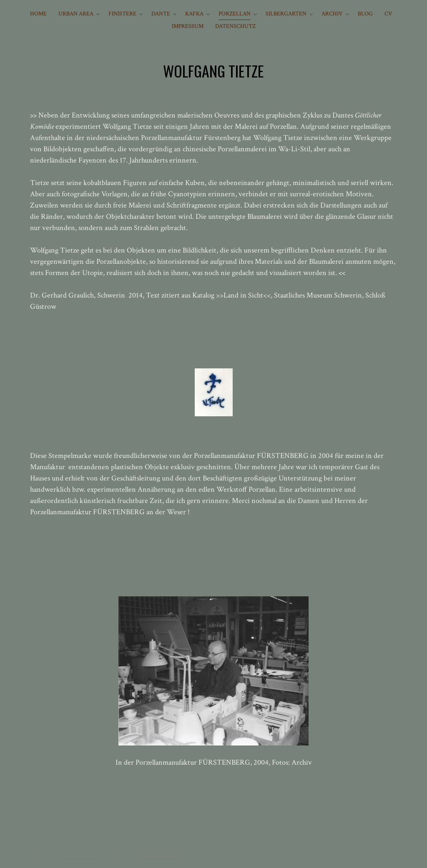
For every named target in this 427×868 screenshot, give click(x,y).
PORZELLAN (235, 14)
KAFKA (194, 14)
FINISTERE (122, 14)
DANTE (161, 14)
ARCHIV (332, 14)
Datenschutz (235, 26)
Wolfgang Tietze (78, 854)
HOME (38, 14)
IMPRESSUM (188, 26)
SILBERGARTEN (286, 14)
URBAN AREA (76, 14)
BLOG (365, 14)
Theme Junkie (157, 854)
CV (388, 14)
